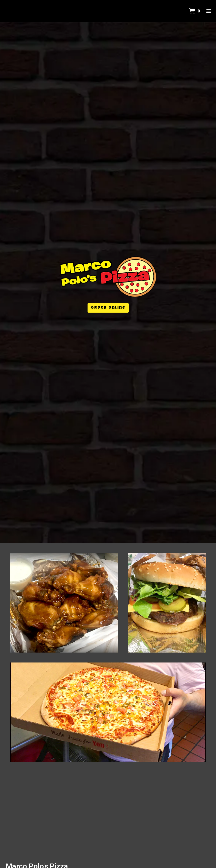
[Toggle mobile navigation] (209, 11)
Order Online (108, 308)
